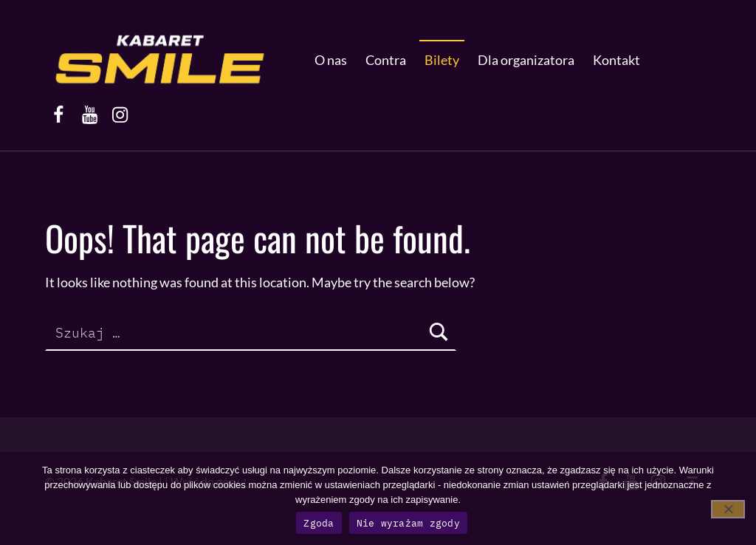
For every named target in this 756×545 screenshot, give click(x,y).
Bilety (442, 60)
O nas (331, 60)
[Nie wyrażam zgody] (728, 509)
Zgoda (319, 523)
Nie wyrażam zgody (408, 523)
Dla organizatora (526, 60)
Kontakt (616, 60)
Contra (386, 60)
